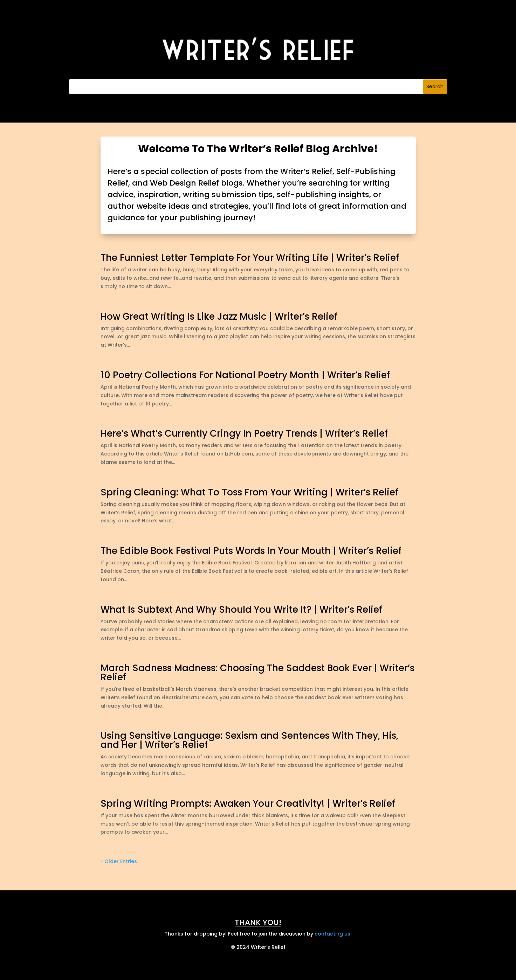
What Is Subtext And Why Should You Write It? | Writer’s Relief (241, 610)
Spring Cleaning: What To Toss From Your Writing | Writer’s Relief (249, 492)
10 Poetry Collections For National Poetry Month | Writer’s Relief (245, 375)
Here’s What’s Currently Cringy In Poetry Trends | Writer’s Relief (244, 433)
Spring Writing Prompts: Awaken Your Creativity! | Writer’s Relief (248, 804)
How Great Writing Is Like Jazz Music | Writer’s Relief (219, 317)
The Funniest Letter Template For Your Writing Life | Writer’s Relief (250, 258)
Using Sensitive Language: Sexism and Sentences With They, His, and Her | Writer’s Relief (249, 740)
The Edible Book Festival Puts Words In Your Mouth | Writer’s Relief (251, 551)
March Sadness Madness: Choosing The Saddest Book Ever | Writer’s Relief (257, 673)
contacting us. (333, 934)
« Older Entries (119, 861)
